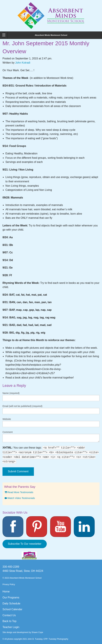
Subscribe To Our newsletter (25, 544)
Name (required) (11, 393)
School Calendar (12, 609)
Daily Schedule (11, 603)
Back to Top (9, 621)
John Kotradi (23, 63)
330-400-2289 (11, 567)
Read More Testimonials (19, 492)
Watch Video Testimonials (20, 498)
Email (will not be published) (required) (22, 406)
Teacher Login (11, 627)
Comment (8, 432)
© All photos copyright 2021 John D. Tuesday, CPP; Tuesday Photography (35, 639)
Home (6, 592)
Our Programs (11, 598)
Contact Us (9, 615)
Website (7, 419)
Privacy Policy (9, 584)
